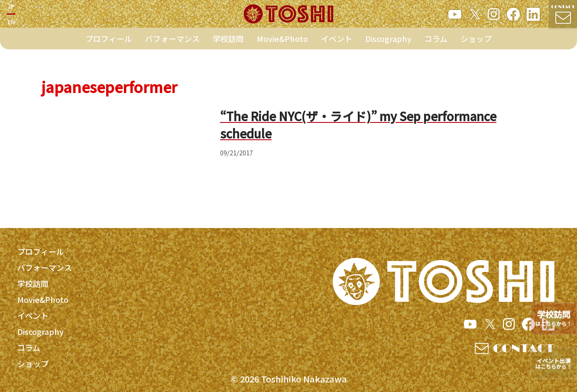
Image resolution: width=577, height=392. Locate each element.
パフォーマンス (172, 42)
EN (11, 24)
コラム (436, 42)
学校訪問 (228, 42)
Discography (388, 42)
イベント (337, 42)
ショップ (476, 42)
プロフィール (109, 42)
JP (11, 8)
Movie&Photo (282, 42)
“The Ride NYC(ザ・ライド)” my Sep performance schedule (359, 124)
